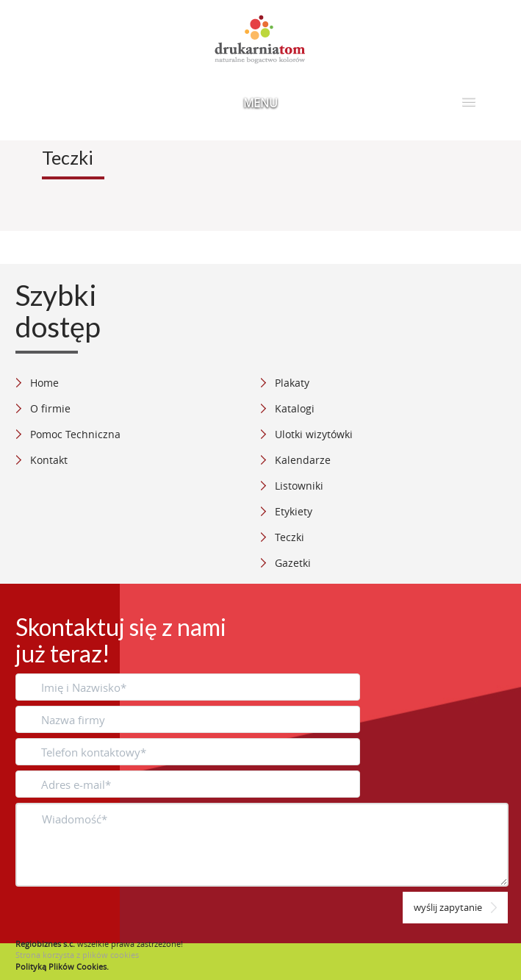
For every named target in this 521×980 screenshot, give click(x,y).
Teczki (290, 537)
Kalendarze (303, 460)
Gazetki (293, 563)
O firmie (50, 408)
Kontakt (49, 460)
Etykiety (294, 511)
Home (44, 383)
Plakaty (292, 383)
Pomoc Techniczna (75, 434)
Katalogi (295, 408)
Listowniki (299, 486)
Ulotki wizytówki (314, 434)
